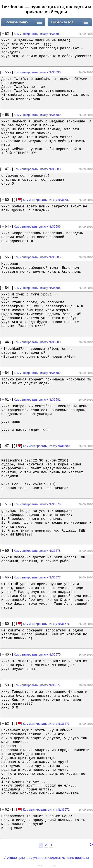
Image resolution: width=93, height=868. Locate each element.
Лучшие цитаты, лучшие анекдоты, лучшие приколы (46, 858)
